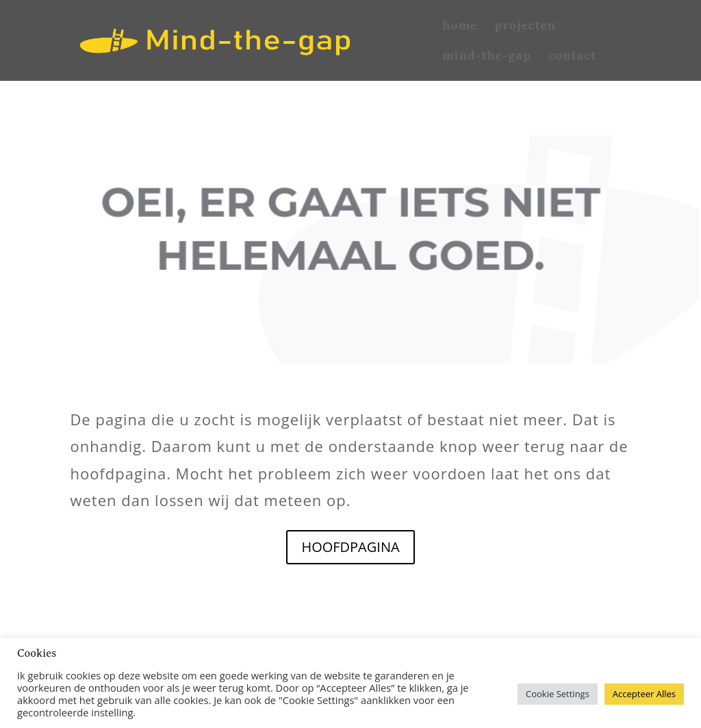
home (460, 26)
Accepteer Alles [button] (644, 694)
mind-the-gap (486, 57)
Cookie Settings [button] (558, 694)
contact (572, 57)
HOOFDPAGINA (350, 547)
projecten (525, 26)
